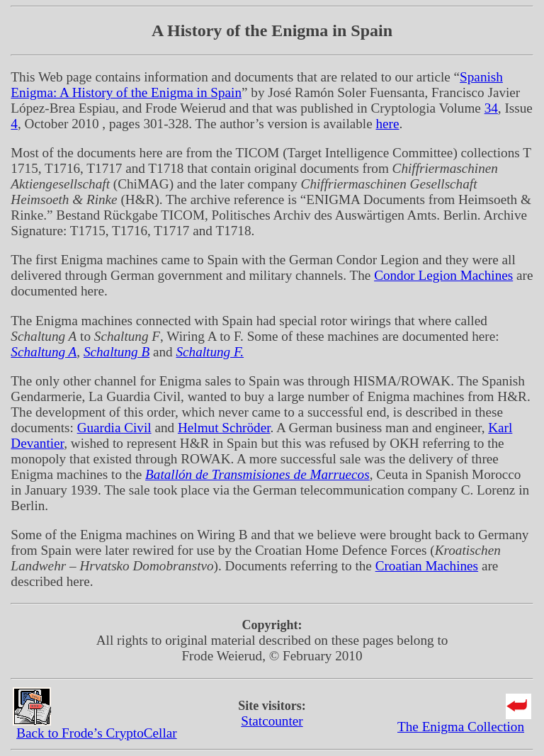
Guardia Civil (114, 428)
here (387, 124)
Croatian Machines (427, 566)
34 (491, 108)
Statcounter (272, 721)
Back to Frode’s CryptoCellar (96, 733)
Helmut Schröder (224, 428)
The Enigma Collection (461, 727)
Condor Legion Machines (443, 275)
